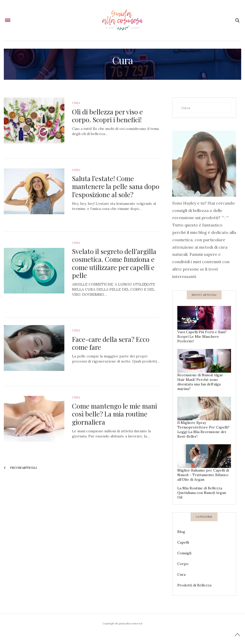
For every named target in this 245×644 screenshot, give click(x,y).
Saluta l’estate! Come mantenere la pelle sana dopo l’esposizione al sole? (116, 186)
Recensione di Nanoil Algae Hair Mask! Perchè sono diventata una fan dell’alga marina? (200, 382)
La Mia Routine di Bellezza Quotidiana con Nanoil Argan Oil (202, 493)
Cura (76, 103)
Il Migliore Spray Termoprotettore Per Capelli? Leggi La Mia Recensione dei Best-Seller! (203, 430)
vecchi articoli (20, 468)
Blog (181, 532)
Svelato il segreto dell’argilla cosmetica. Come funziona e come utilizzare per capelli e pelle (114, 263)
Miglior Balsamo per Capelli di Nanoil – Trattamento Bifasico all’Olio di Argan (203, 475)
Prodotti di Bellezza (194, 585)
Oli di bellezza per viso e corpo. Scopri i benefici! (107, 116)
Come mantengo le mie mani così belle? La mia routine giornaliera (114, 414)
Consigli (184, 553)
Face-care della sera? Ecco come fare (111, 343)
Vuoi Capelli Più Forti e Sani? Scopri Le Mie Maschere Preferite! (202, 337)
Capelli (183, 542)
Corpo (183, 564)
